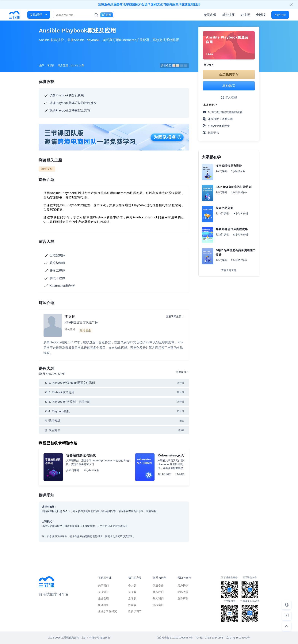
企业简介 (103, 592)
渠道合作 (158, 585)
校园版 (132, 605)
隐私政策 (183, 592)
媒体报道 (103, 605)
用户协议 (183, 585)
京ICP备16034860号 (238, 638)
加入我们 (158, 598)
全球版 (261, 15)
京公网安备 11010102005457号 (175, 638)
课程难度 (174, 65)
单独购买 (229, 86)
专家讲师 (210, 15)
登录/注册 (280, 15)
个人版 (132, 585)
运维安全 (47, 169)
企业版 (245, 15)
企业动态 (103, 598)
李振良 (70, 317)
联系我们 (158, 592)
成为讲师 (228, 15)
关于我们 (103, 585)
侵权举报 (158, 605)
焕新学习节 (135, 611)
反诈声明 (183, 598)
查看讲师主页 (174, 316)
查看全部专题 (229, 270)
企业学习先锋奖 (108, 611)
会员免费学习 (229, 74)
